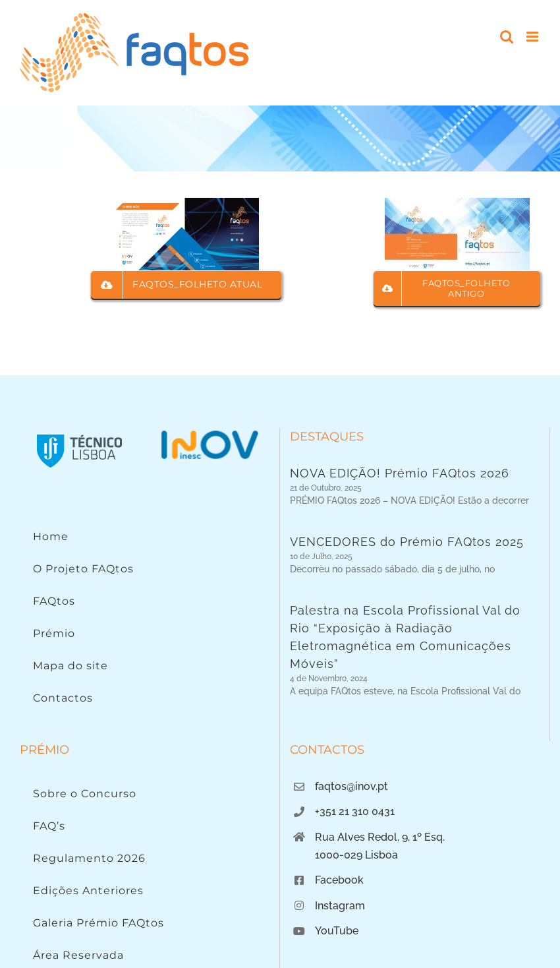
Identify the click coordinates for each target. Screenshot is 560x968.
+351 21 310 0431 (355, 879)
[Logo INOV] (210, 434)
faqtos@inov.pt (351, 854)
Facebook (339, 948)
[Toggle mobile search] (507, 37)
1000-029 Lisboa (356, 923)
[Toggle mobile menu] (533, 37)
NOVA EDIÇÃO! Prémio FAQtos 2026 (400, 473)
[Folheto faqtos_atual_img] (186, 203)
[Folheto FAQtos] (457, 203)
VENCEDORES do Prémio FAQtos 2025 (407, 549)
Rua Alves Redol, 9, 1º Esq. (380, 905)
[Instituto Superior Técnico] (80, 434)
